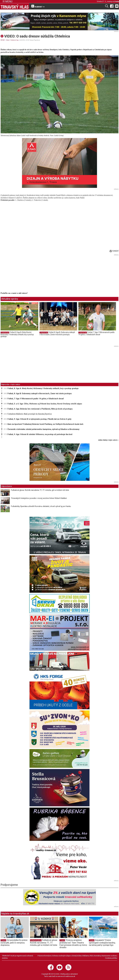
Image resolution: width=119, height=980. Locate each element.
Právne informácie (44, 956)
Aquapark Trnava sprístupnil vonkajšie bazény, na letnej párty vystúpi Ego (102, 943)
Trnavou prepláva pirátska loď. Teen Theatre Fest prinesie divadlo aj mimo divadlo (73, 944)
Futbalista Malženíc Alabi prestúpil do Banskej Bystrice (30, 414)
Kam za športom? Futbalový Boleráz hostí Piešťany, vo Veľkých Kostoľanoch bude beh (45, 424)
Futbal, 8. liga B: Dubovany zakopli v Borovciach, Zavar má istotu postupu (57, 333)
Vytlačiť (114, 251)
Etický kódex (77, 956)
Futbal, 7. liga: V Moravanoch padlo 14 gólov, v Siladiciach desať (96, 333)
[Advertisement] (22, 274)
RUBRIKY (38, 6)
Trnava (3, 940)
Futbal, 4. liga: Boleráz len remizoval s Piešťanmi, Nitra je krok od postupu (40, 409)
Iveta (117, 1)
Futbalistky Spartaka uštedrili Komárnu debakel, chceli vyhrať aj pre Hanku (41, 506)
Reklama (86, 956)
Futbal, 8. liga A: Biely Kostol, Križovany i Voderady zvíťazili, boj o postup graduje (17, 334)
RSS (91, 956)
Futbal (8, 40)
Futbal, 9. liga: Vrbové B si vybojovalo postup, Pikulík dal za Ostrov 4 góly (39, 419)
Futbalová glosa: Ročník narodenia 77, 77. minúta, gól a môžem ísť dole (40, 490)
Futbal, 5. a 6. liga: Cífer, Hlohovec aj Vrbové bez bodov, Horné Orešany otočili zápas (45, 404)
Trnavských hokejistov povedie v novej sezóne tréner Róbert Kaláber (39, 498)
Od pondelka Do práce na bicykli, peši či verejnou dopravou (14, 943)
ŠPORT (3, 40)
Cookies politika (111, 958)
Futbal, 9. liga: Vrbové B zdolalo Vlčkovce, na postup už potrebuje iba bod (40, 434)
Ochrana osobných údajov (61, 956)
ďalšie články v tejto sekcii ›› (108, 440)
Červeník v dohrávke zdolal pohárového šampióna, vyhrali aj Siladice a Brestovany (43, 429)
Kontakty (97, 956)
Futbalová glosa (36, 940)
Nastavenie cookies (109, 956)
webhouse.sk (70, 976)
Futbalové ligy (15, 40)
